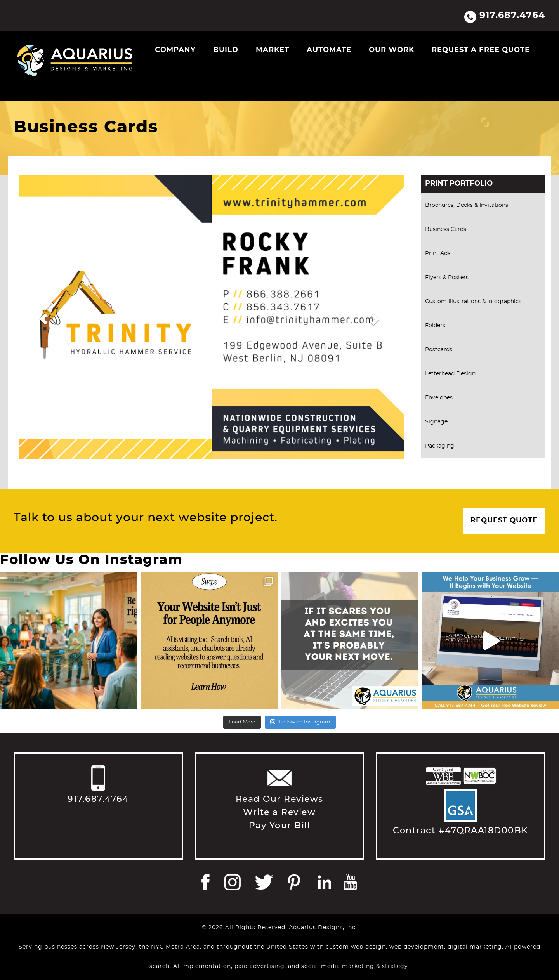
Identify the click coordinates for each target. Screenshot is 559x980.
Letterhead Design (450, 374)
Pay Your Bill (280, 826)
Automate (329, 50)
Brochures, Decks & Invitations (467, 205)
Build (226, 50)
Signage (436, 422)
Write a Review (279, 812)
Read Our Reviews (279, 799)
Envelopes (439, 398)
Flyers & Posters (447, 278)
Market (273, 50)
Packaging (440, 446)
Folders (435, 326)
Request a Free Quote (481, 50)
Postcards (439, 350)
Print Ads (438, 253)
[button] (43, 319)
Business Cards (446, 229)
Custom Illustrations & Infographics (473, 302)
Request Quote (504, 520)
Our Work (391, 50)
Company (175, 50)
